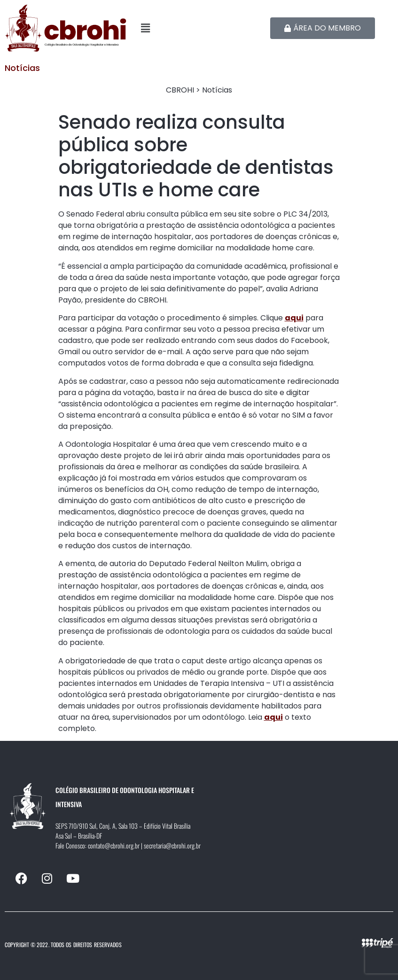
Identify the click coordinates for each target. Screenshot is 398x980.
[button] (199, 28)
